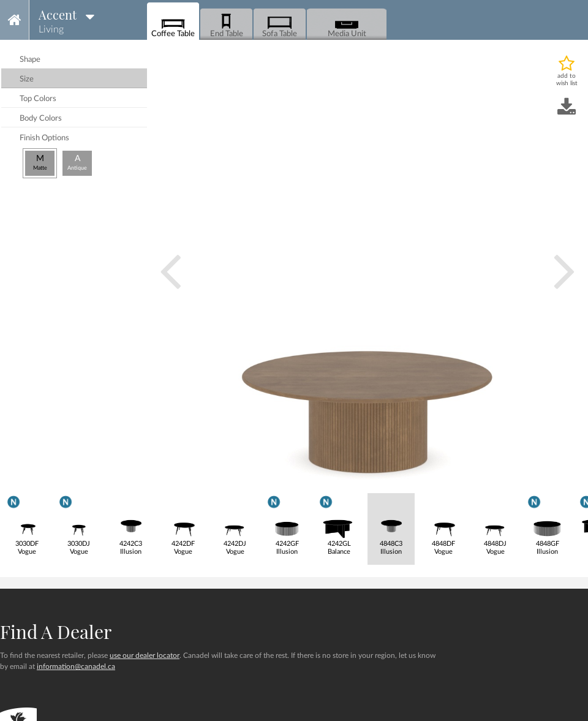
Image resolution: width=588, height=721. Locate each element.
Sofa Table (280, 25)
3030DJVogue (79, 524)
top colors (38, 99)
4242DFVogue (183, 524)
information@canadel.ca (76, 666)
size (27, 79)
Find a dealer (56, 632)
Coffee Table (173, 25)
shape (30, 60)
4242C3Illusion (131, 524)
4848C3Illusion (391, 524)
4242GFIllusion (287, 524)
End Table (227, 25)
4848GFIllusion (547, 524)
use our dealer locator (145, 655)
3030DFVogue (27, 524)
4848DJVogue (495, 524)
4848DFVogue (443, 524)
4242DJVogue (235, 524)
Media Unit (347, 25)
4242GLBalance (339, 524)
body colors (41, 119)
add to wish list (567, 80)
